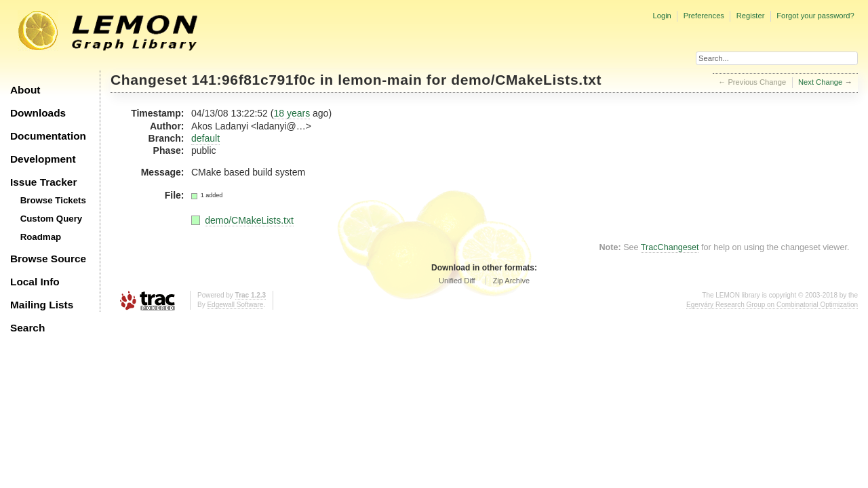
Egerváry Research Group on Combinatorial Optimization (772, 305)
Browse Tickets (53, 200)
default (205, 138)
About (25, 90)
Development (43, 159)
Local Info (35, 282)
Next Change (820, 82)
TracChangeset (670, 247)
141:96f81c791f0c (254, 80)
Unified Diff (457, 281)
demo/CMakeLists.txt (526, 80)
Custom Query (52, 219)
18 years (292, 113)
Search (27, 328)
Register (751, 16)
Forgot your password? (815, 16)
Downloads (38, 113)
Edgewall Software (235, 305)
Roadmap (41, 237)
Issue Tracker (43, 182)
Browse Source (48, 259)
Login (662, 16)
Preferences (704, 16)
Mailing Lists (42, 305)
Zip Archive (511, 281)
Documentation (48, 136)
